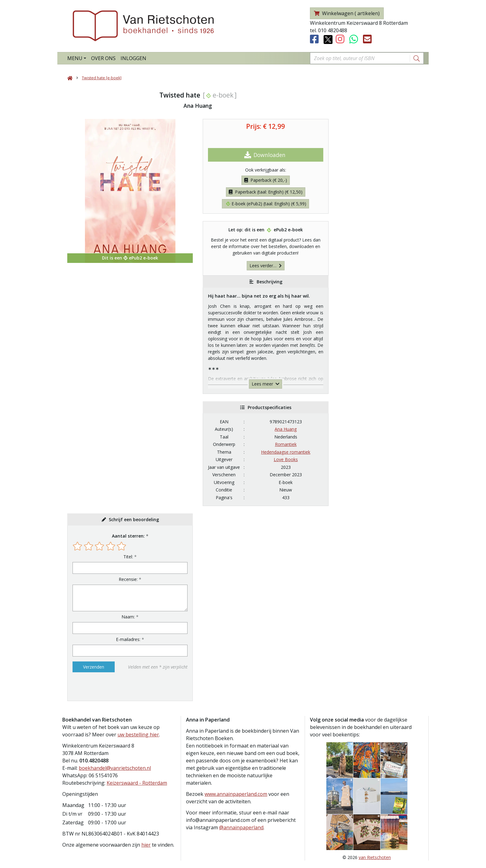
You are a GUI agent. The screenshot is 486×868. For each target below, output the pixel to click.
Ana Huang (286, 429)
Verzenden (94, 667)
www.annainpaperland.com (236, 794)
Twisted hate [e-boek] (102, 78)
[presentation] (112, 687)
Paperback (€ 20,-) (266, 180)
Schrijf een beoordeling (134, 519)
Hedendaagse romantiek (286, 452)
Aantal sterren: (128, 536)
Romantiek (286, 444)
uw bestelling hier (138, 735)
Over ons (103, 58)
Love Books (286, 459)
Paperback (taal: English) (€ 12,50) (266, 192)
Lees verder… (266, 266)
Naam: (128, 617)
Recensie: (128, 579)
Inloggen (133, 58)
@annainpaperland (241, 827)
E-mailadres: (128, 639)
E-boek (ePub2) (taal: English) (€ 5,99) (266, 204)
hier (146, 845)
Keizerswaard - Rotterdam (137, 783)
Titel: (128, 557)
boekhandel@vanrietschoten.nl (115, 768)
